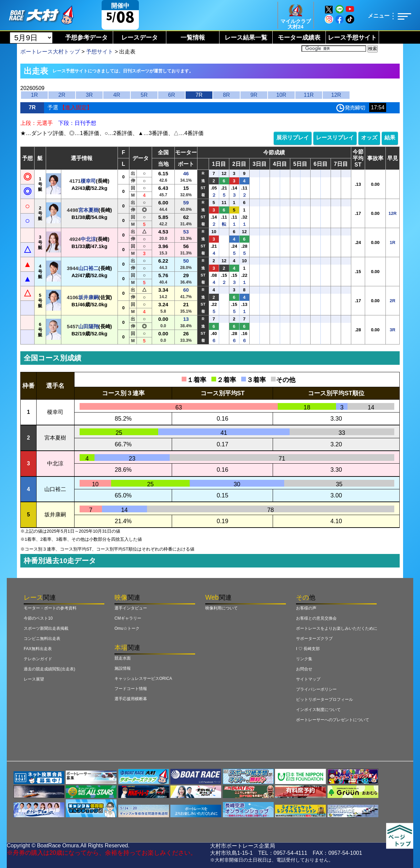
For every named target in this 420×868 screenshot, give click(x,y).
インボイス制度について (318, 710)
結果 (390, 138)
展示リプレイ (293, 138)
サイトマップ (308, 679)
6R (171, 95)
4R (117, 95)
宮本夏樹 (88, 210)
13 (186, 319)
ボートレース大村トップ (50, 52)
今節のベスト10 (38, 618)
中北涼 (88, 239)
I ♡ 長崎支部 (308, 649)
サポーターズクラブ (314, 639)
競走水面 (123, 658)
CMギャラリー (128, 618)
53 (186, 232)
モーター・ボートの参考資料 (50, 608)
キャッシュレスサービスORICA (143, 678)
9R (254, 95)
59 (186, 203)
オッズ (369, 138)
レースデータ (140, 38)
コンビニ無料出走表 (42, 639)
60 (186, 290)
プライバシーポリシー (316, 689)
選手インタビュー (131, 608)
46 (186, 173)
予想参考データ (86, 38)
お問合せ (304, 669)
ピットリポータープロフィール (324, 699)
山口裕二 (88, 268)
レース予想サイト (352, 38)
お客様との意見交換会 (316, 618)
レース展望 (34, 679)
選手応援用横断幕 (131, 699)
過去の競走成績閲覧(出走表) (49, 669)
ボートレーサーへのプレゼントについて (333, 720)
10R (281, 95)
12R (336, 95)
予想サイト (100, 52)
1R (34, 95)
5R (144, 95)
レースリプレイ (335, 138)
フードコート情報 (131, 689)
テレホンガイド (38, 659)
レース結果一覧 (246, 38)
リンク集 (304, 659)
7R (199, 95)
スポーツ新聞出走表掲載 (46, 628)
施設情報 (123, 668)
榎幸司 (88, 181)
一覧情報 (193, 38)
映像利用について (222, 608)
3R (89, 95)
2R (62, 95)
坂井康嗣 (88, 297)
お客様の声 (306, 608)
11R (309, 95)
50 (186, 261)
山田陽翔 (88, 326)
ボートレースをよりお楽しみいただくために (337, 628)
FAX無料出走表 (38, 649)
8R (226, 95)
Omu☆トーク (127, 628)
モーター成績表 (299, 38)
